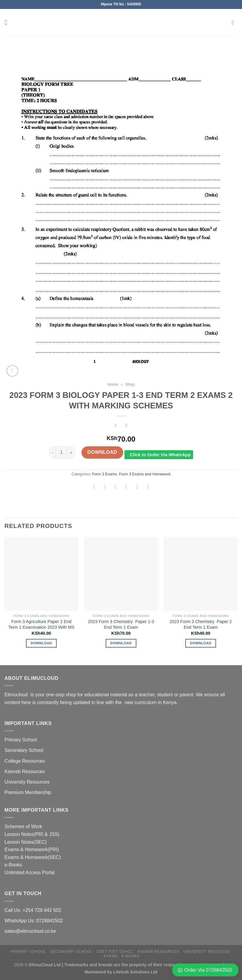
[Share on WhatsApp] (94, 488)
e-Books (13, 865)
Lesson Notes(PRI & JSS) (32, 834)
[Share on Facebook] (105, 488)
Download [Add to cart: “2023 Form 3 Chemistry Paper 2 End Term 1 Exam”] (201, 643)
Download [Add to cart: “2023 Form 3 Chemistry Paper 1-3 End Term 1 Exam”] (121, 643)
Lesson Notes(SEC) (26, 842)
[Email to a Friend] (126, 488)
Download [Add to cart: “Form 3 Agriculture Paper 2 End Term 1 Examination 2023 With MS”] (41, 643)
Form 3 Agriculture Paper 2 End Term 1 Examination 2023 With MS (41, 624)
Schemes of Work (23, 826)
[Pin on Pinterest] (137, 488)
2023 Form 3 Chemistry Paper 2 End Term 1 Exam (201, 624)
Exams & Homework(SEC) (33, 857)
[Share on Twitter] (116, 488)
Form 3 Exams (104, 474)
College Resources (25, 761)
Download (102, 452)
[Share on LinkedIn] (148, 488)
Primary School (21, 740)
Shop (130, 384)
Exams (111, 956)
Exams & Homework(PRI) (32, 850)
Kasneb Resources (25, 771)
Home (113, 384)
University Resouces (207, 952)
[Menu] (8, 22)
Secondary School (24, 750)
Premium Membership (28, 792)
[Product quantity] (61, 452)
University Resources (27, 782)
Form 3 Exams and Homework (145, 474)
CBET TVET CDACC (115, 952)
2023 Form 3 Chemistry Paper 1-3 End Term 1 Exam (121, 624)
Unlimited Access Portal (30, 873)
